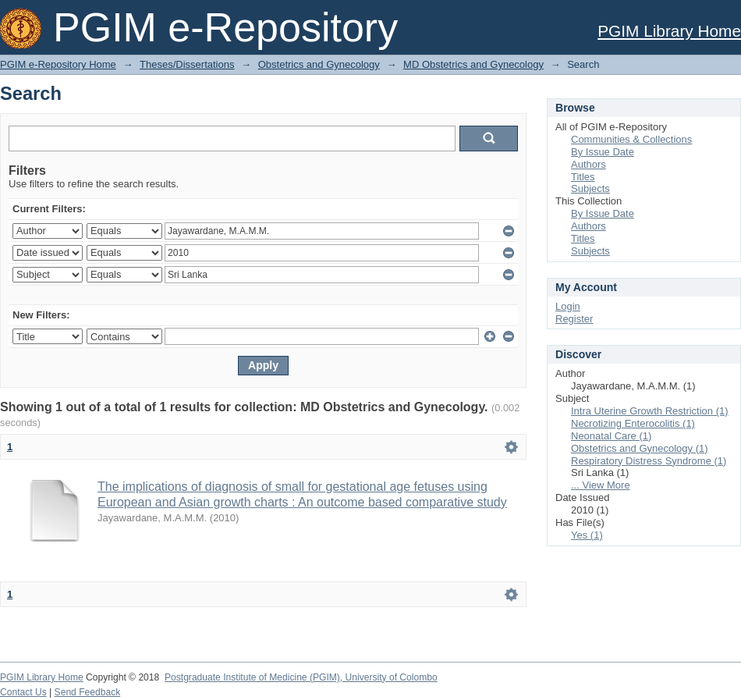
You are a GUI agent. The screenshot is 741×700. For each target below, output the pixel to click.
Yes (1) (587, 535)
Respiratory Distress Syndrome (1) (649, 461)
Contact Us (23, 692)
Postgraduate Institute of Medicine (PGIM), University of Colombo (301, 677)
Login (568, 306)
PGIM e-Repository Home (58, 64)
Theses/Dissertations (187, 64)
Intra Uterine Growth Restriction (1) (650, 411)
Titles (583, 177)
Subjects (590, 188)
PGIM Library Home (669, 31)
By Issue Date (603, 152)
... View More (601, 485)
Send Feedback (88, 692)
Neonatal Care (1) (611, 436)
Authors (589, 164)
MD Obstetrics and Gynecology (473, 64)
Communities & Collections (631, 139)
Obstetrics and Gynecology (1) (640, 448)
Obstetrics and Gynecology (319, 64)
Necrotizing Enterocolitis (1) (633, 423)
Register (574, 319)
